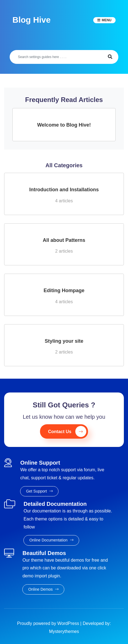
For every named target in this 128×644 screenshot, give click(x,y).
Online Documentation (51, 540)
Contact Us (67, 431)
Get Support (39, 491)
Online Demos (43, 589)
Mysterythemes (64, 631)
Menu (107, 20)
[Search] (56, 57)
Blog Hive (31, 20)
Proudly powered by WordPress (49, 623)
